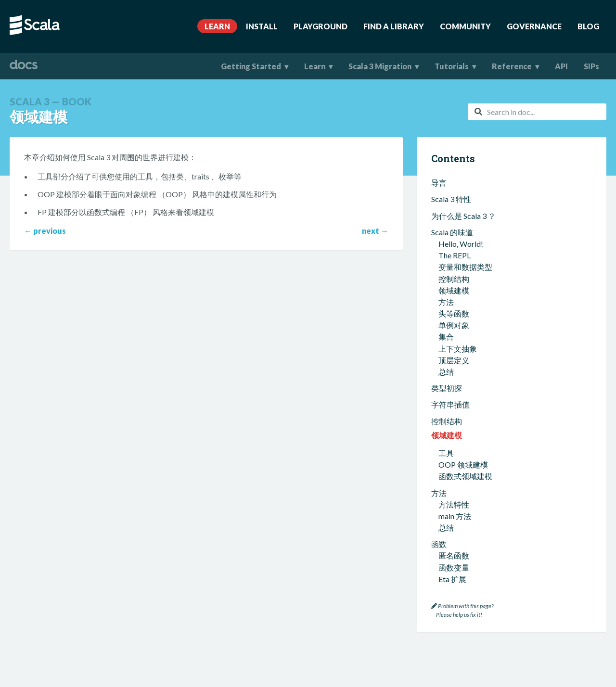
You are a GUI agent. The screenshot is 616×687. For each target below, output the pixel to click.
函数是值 (454, 504)
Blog (588, 26)
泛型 (446, 567)
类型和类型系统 (458, 544)
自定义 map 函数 (466, 350)
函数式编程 (450, 458)
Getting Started (251, 66)
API (561, 66)
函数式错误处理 (465, 516)
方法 (439, 241)
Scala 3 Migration (380, 66)
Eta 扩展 (452, 327)
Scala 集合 (448, 406)
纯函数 (450, 492)
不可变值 (454, 481)
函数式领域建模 (465, 224)
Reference (512, 66)
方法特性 (454, 252)
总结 (446, 275)
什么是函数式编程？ (473, 469)
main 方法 (455, 264)
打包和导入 (450, 390)
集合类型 (454, 418)
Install (262, 26)
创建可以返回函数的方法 (481, 362)
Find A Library (394, 26)
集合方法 (454, 429)
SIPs (591, 66)
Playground (321, 26)
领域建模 (447, 183)
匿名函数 (454, 303)
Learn (217, 26)
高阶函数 (454, 338)
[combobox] (537, 112)
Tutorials (452, 66)
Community (465, 26)
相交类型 (454, 579)
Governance (534, 26)
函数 (439, 292)
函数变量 (454, 315)
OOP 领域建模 (463, 212)
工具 (446, 201)
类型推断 (454, 555)
